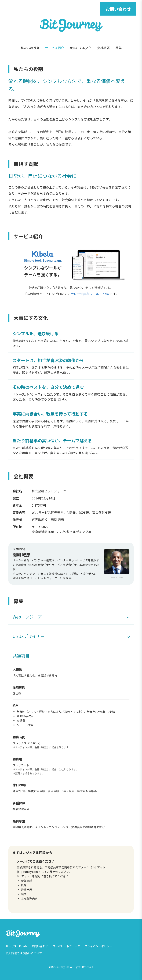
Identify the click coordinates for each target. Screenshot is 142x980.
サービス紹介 (54, 48)
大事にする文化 (81, 48)
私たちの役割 (30, 48)
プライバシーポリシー (98, 946)
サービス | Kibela (16, 946)
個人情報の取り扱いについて (24, 953)
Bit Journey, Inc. (60, 967)
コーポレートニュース (66, 946)
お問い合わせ (118, 9)
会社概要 (103, 48)
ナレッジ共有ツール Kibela (90, 294)
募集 (118, 48)
